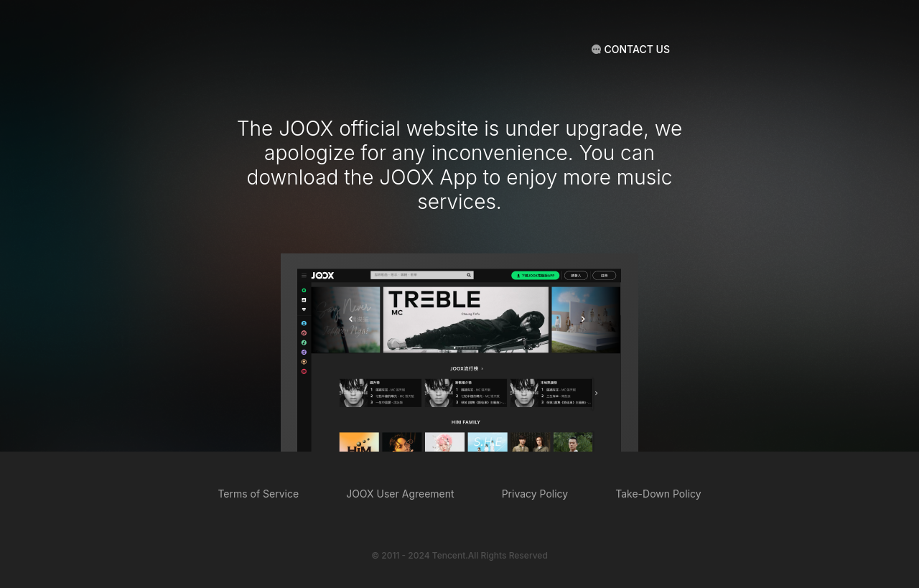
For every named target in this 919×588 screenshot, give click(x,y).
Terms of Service (258, 494)
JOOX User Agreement (400, 494)
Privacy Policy (535, 494)
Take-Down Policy (658, 494)
